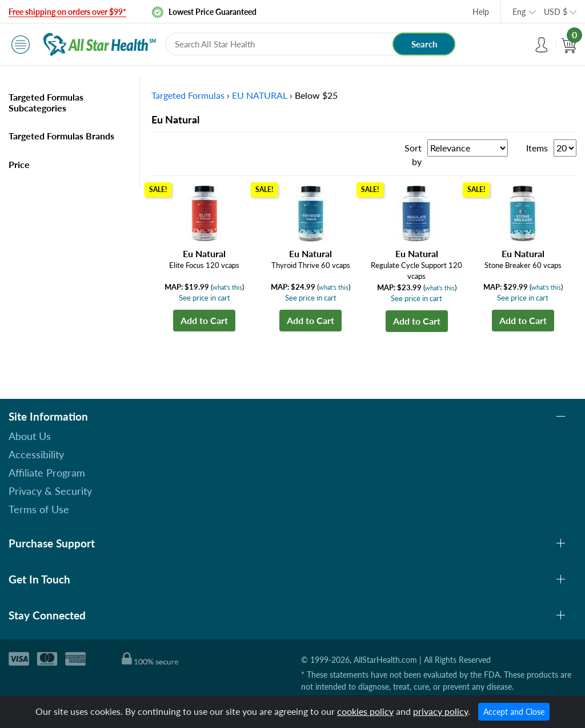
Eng (519, 12)
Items (537, 148)
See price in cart (205, 298)
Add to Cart (204, 320)
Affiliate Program (47, 473)
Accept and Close (514, 712)
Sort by (413, 155)
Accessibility (36, 454)
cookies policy (365, 711)
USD (556, 12)
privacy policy (440, 711)
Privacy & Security (50, 491)
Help (481, 12)
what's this (227, 287)
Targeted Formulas (188, 95)
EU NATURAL (260, 95)
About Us (30, 436)
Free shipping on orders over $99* (67, 12)
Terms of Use (39, 509)
